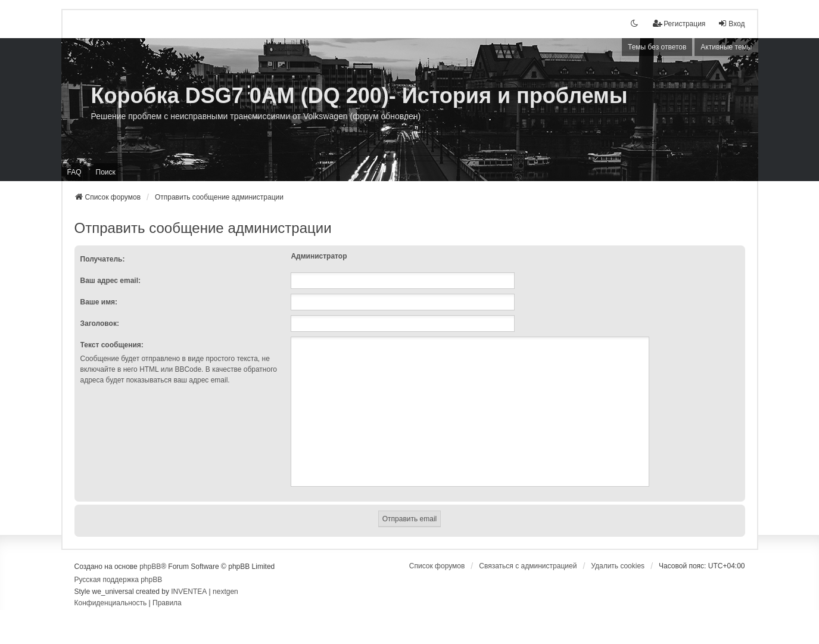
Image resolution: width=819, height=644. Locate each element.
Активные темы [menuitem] (726, 47)
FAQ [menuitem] (74, 172)
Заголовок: (100, 323)
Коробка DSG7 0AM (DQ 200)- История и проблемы (359, 96)
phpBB (150, 567)
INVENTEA (189, 592)
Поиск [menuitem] (106, 172)
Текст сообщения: (112, 345)
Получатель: (103, 259)
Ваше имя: (99, 302)
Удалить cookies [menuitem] (618, 566)
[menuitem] (679, 24)
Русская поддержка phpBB (119, 580)
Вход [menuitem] (731, 24)
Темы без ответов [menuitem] (657, 47)
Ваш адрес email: (111, 281)
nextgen (225, 592)
